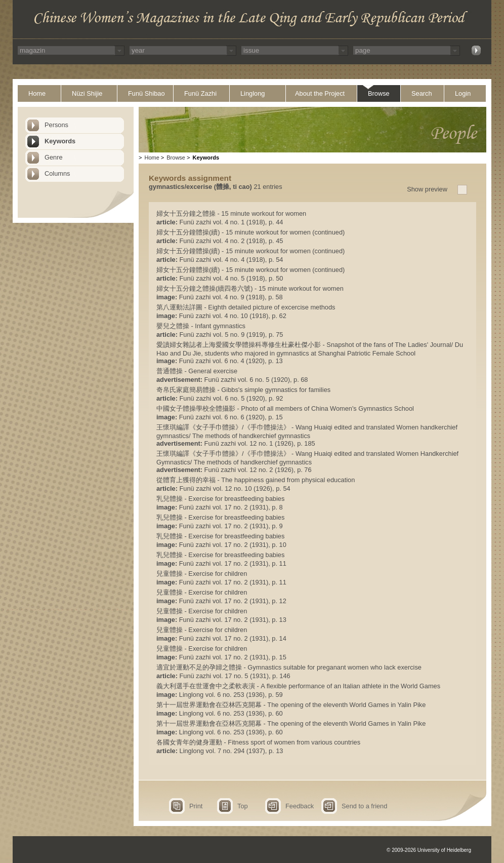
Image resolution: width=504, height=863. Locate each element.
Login (463, 93)
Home (37, 93)
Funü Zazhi (200, 93)
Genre (54, 157)
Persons (56, 125)
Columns (57, 173)
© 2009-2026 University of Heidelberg (429, 850)
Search (422, 93)
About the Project (320, 93)
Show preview (427, 189)
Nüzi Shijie (87, 93)
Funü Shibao (146, 93)
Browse (379, 93)
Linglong (253, 93)
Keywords (60, 141)
